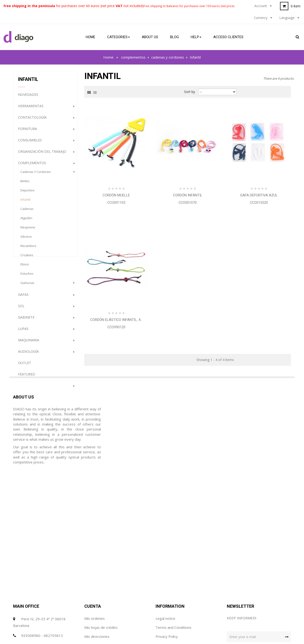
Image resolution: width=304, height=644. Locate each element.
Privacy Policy (167, 581)
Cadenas (27, 212)
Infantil (25, 202)
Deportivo (28, 193)
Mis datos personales (102, 590)
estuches (27, 276)
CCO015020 (259, 203)
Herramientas (31, 109)
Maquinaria (29, 343)
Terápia (25, 388)
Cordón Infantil (188, 195)
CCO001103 (116, 203)
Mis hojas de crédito (101, 572)
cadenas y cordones (36, 175)
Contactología (32, 120)
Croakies (27, 258)
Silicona (26, 239)
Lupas (23, 331)
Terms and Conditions (173, 572)
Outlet (25, 366)
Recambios (28, 249)
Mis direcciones (97, 581)
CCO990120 (116, 327)
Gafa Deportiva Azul (259, 195)
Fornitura (28, 132)
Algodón (26, 221)
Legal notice (165, 563)
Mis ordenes (95, 563)
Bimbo (25, 184)
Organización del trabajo (42, 154)
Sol (21, 309)
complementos (32, 166)
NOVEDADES (28, 97)
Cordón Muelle (116, 195)
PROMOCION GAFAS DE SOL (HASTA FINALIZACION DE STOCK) (45, 415)
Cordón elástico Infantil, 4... (116, 320)
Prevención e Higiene (37, 400)
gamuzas (27, 286)
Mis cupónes (95, 599)
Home (108, 57)
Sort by (190, 92)
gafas (23, 297)
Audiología (28, 354)
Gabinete (26, 320)
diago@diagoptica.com (40, 590)
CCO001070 (188, 203)
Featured (27, 377)
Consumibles (30, 143)
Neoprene (28, 230)
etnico (25, 267)
